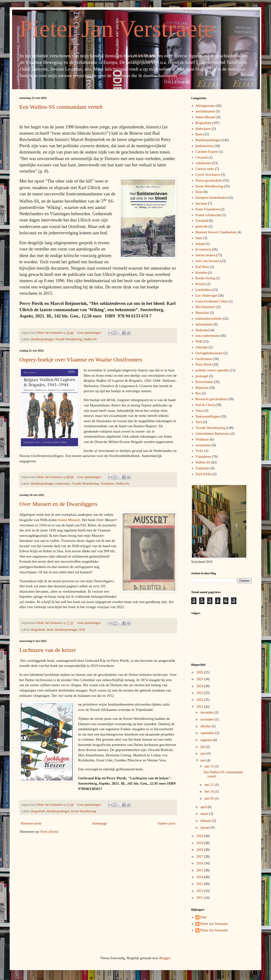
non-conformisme (208, 336)
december (207, 712)
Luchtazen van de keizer (48, 650)
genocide (202, 226)
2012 (200, 891)
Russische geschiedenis (211, 399)
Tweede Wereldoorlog (69, 339)
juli (203, 747)
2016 (200, 863)
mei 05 (210, 799)
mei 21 (210, 785)
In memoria (203, 249)
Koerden (201, 273)
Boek (50, 630)
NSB (82, 630)
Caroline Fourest (207, 152)
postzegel (202, 376)
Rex (198, 393)
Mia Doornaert (206, 307)
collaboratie (203, 163)
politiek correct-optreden (212, 370)
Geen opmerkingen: (90, 333)
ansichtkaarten (205, 111)
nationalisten (204, 324)
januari (205, 828)
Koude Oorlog (205, 278)
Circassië (202, 158)
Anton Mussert (69, 520)
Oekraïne (202, 347)
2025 (200, 679)
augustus (207, 740)
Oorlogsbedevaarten (209, 353)
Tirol (199, 422)
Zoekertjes (203, 468)
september (208, 733)
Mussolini (202, 313)
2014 (200, 877)
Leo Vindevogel (206, 296)
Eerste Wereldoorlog (84, 811)
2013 (200, 884)
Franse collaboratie (208, 215)
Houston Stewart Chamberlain (216, 232)
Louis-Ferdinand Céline (212, 301)
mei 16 (210, 792)
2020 (200, 836)
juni (203, 754)
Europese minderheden (211, 198)
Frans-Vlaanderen (208, 209)
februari (206, 821)
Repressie (202, 388)
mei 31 (210, 766)
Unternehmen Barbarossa (213, 434)
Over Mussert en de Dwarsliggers (58, 504)
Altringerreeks (205, 106)
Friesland (202, 221)
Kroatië (201, 284)
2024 (200, 686)
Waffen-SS (90, 339)
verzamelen (203, 445)
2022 (200, 700)
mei (203, 760)
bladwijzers (203, 129)
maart (205, 814)
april (204, 807)
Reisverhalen (204, 382)
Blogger (165, 958)
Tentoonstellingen (208, 416)
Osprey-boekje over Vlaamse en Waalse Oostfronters (81, 360)
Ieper (199, 238)
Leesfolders (203, 290)
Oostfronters (63, 484)
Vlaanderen (107, 484)
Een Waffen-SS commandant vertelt (61, 107)
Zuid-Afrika (204, 474)
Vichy (199, 451)
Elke (203, 917)
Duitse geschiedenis (209, 181)
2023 (200, 693)
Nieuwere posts (31, 823)
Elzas (199, 192)
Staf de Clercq (205, 405)
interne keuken (206, 255)
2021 (200, 707)
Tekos (199, 411)
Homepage (100, 823)
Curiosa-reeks (205, 169)
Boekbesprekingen (42, 339)
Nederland (203, 330)
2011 (200, 898)
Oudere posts (167, 823)
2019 (200, 843)
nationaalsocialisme (209, 319)
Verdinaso (202, 439)
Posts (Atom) (49, 832)
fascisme (201, 203)
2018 (200, 850)
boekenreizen (205, 146)
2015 (200, 870)
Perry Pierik (204, 365)
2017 (200, 857)
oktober (206, 726)
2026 (200, 672)
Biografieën (38, 630)
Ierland (200, 244)
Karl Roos (202, 267)
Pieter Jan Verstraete (117, 29)
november (207, 719)
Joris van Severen (207, 261)
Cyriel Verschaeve (208, 175)
